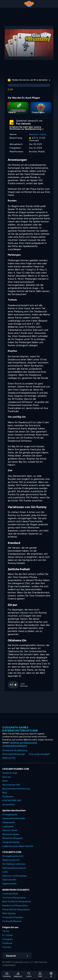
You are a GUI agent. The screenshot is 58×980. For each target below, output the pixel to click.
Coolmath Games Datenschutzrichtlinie (20, 729)
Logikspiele (8, 826)
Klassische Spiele (11, 834)
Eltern (5, 781)
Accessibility (9, 805)
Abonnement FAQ (11, 785)
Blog (5, 793)
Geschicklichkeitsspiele (14, 818)
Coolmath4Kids (10, 894)
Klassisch (34, 134)
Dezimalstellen (9, 880)
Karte (43, 134)
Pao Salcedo (23, 124)
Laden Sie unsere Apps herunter (18, 846)
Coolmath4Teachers (13, 917)
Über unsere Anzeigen (39, 754)
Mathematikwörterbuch (14, 868)
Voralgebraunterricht (13, 856)
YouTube (7, 947)
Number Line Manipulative (15, 906)
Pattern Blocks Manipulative (16, 910)
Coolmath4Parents (12, 921)
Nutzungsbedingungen (14, 754)
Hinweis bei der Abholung (15, 750)
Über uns (7, 777)
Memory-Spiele (10, 830)
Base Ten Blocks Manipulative (17, 902)
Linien (5, 872)
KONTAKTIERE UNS (12, 801)
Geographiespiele (11, 842)
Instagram (8, 939)
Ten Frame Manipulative (14, 898)
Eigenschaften (9, 884)
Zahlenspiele (9, 822)
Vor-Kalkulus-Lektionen (14, 864)
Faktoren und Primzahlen (14, 876)
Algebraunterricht (11, 860)
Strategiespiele (10, 815)
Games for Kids (10, 773)
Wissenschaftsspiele (12, 838)
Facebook (7, 943)
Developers (8, 797)
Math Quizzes (9, 913)
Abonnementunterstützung (16, 789)
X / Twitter (8, 935)
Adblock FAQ (9, 758)
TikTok (6, 931)
